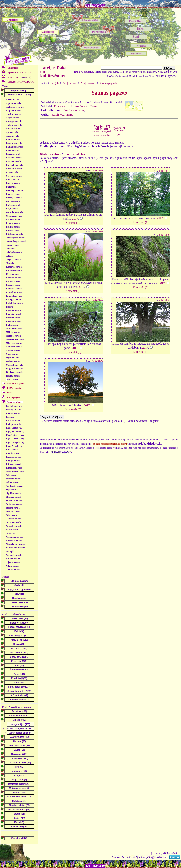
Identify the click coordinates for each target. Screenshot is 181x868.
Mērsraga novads (14, 343)
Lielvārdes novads (14, 303)
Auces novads (12, 136)
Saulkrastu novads (15, 486)
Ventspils (10, 551)
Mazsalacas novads (15, 339)
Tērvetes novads (14, 519)
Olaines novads (13, 361)
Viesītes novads (13, 559)
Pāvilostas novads (14, 372)
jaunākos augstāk (102, 135)
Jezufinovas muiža (63, 115)
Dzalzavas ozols (63, 106)
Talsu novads (12, 515)
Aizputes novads (14, 110)
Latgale (55, 83)
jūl (119, 134)
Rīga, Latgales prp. (15, 435)
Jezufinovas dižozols (86, 106)
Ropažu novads (13, 453)
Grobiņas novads (14, 216)
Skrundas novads (14, 501)
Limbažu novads (14, 314)
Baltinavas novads (14, 147)
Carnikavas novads (15, 169)
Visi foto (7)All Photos (102, 128)
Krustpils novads (14, 296)
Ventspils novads (14, 555)
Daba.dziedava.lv (21, 82)
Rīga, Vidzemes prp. (15, 439)
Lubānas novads (14, 321)
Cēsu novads (12, 172)
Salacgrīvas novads (15, 471)
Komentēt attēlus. (74, 154)
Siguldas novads (13, 493)
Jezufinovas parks (74, 110)
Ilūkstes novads (13, 230)
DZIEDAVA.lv (95, 5)
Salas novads (12, 475)
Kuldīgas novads (14, 300)
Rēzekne (10, 417)
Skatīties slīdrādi (51, 154)
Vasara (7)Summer (119, 129)
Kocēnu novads (13, 281)
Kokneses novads (14, 285)
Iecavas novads (13, 223)
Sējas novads (12, 490)
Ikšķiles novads (13, 227)
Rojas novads (12, 450)
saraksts (19, 73)
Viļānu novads (13, 566)
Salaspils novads (14, 479)
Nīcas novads (12, 354)
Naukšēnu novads (14, 347)
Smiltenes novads (14, 504)
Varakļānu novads (14, 537)
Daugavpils (11, 187)
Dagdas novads (13, 183)
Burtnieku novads (14, 165)
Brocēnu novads (13, 161)
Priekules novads (14, 406)
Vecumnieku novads (15, 548)
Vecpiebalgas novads (16, 544)
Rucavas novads (13, 457)
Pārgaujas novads (14, 369)
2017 (75, 219)
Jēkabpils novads (14, 252)
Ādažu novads (13, 100)
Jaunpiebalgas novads (16, 241)
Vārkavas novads (14, 541)
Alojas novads (13, 118)
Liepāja (10, 307)
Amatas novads (13, 129)
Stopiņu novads (13, 508)
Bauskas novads (13, 154)
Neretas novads (13, 350)
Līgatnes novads (14, 310)
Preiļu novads (13, 379)
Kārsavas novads (14, 270)
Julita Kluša (97, 170)
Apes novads (12, 132)
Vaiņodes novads (14, 526)
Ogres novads (12, 358)
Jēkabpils (10, 249)
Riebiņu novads (13, 424)
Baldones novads (14, 143)
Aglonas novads (13, 103)
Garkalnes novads (14, 212)
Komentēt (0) (73, 223)
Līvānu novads (13, 318)
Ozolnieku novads (14, 365)
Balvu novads (12, 150)
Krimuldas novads (15, 292)
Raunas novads (13, 413)
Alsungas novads (14, 121)
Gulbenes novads (14, 220)
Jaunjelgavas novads (16, 238)
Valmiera (10, 533)
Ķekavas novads (14, 278)
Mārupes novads (14, 336)
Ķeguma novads (13, 274)
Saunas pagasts (108, 83)
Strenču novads (13, 511)
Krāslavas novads (14, 289)
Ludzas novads (13, 325)
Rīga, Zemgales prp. (15, 442)
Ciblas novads (13, 180)
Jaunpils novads (13, 245)
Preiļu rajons (70, 83)
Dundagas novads (14, 198)
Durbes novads (13, 201)
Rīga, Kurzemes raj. (15, 431)
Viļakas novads (13, 562)
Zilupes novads (13, 570)
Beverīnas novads (14, 158)
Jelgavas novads (13, 260)
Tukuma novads (13, 522)
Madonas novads (14, 329)
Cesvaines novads (14, 176)
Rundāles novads (14, 468)
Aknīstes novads (14, 114)
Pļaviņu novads (13, 376)
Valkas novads (13, 530)
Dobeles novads (13, 194)
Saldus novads (13, 482)
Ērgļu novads (12, 209)
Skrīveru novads (14, 497)
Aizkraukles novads (15, 107)
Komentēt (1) (141, 222)
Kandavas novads (14, 267)
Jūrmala (10, 263)
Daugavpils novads (15, 190)
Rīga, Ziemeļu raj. (14, 446)
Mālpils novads (13, 332)
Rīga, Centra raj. (14, 428)
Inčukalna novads (14, 234)
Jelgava (10, 256)
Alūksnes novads (14, 125)
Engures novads (13, 205)
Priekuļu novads (14, 410)
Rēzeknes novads (14, 421)
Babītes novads (13, 140)
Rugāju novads (13, 461)
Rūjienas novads (14, 464)
